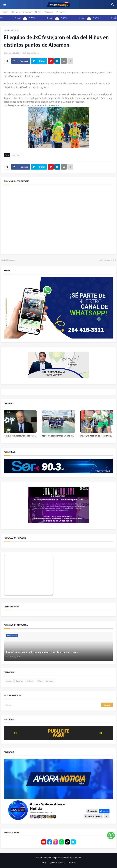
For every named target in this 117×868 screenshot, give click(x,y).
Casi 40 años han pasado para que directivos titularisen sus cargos (43, 652)
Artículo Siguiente (107, 260)
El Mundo (61, 12)
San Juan (16, 12)
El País (38, 12)
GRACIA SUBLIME (73, 858)
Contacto (72, 863)
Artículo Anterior (9, 260)
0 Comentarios (32, 53)
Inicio (6, 12)
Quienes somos (57, 863)
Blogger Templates (52, 858)
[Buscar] (53, 705)
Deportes (49, 12)
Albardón (27, 12)
